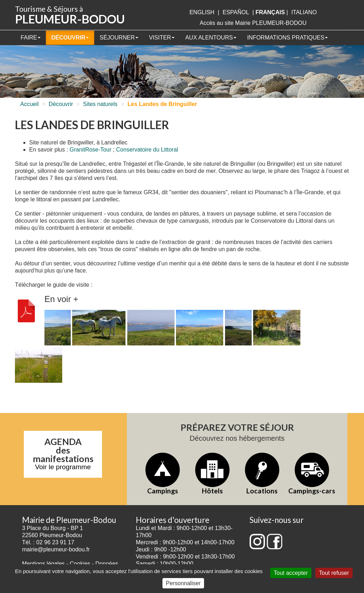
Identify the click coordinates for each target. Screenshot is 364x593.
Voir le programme (63, 467)
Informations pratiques (287, 38)
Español (236, 12)
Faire (31, 38)
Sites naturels (100, 104)
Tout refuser (334, 573)
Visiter (162, 38)
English (202, 12)
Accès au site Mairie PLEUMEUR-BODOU (253, 23)
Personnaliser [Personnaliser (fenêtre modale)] (183, 583)
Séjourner (119, 38)
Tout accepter (291, 573)
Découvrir (70, 38)
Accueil (30, 104)
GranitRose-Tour (90, 150)
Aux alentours (211, 38)
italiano (304, 12)
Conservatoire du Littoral (147, 150)
